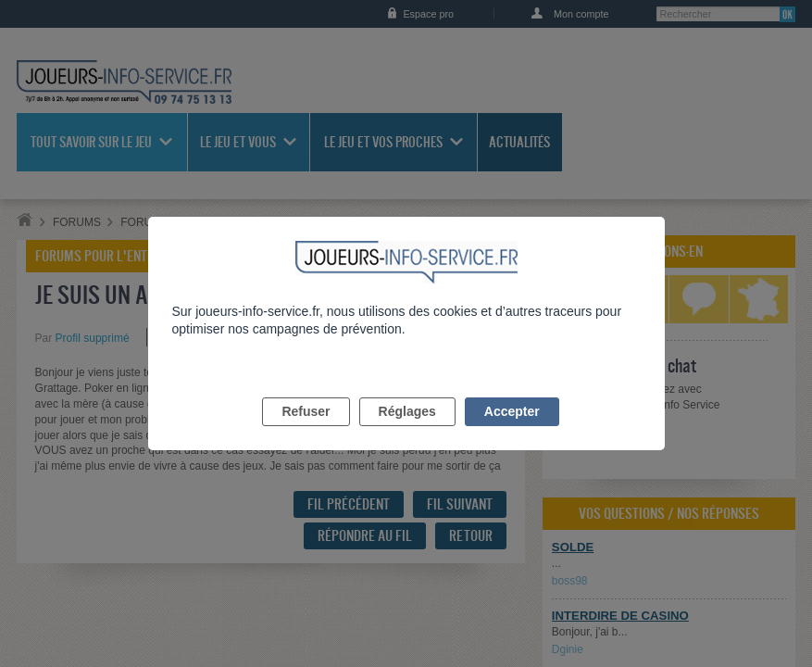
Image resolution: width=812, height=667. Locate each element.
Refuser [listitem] (306, 433)
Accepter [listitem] (512, 433)
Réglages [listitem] (407, 433)
